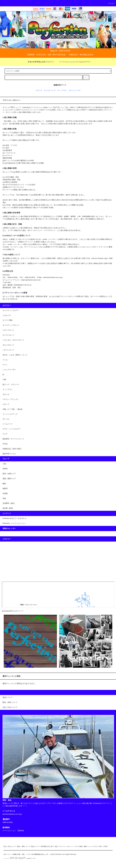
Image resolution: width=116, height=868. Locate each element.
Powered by (19, 858)
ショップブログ (93, 846)
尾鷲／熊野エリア (9, 479)
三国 (4, 464)
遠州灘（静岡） (8, 508)
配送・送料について (24, 846)
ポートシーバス (75, 90)
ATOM (105, 846)
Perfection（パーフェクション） (14, 523)
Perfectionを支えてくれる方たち (14, 518)
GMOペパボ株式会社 (78, 107)
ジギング (39, 90)
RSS (100, 846)
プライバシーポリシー (66, 846)
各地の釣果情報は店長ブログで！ (40, 62)
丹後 (4, 498)
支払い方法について (10, 846)
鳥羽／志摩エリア (9, 474)
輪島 (4, 484)
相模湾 (5, 489)
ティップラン (62, 90)
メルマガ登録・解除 (80, 846)
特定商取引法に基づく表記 (49, 846)
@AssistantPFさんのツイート (13, 611)
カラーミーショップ (33, 110)
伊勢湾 (5, 469)
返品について (35, 846)
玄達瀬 (5, 494)
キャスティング (50, 90)
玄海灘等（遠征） (9, 503)
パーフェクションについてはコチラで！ (74, 62)
